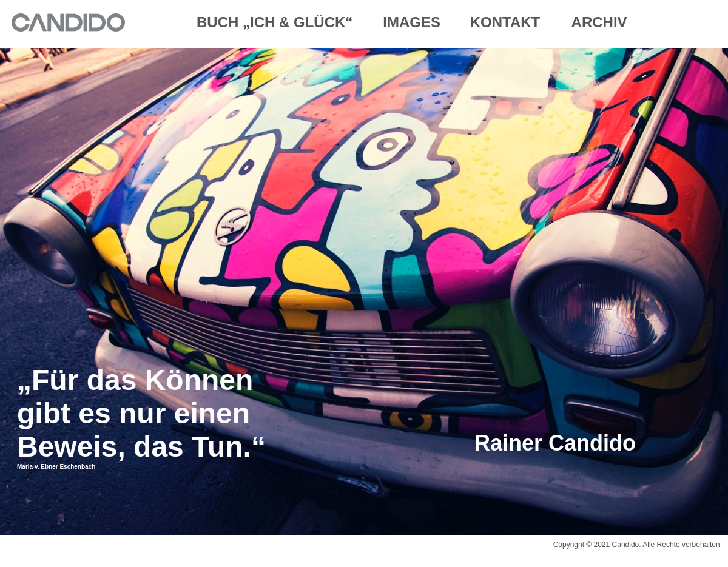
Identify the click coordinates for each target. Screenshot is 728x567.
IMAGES (413, 22)
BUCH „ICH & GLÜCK (271, 22)
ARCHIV (599, 22)
